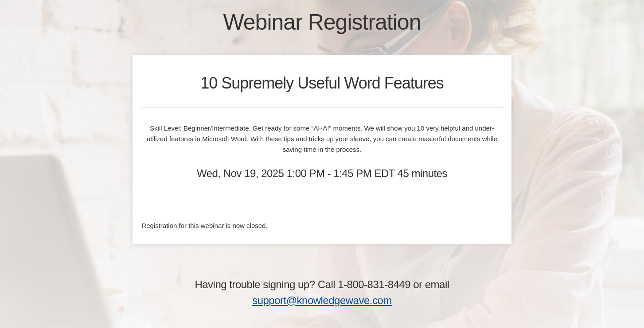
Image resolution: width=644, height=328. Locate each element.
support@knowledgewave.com (322, 300)
